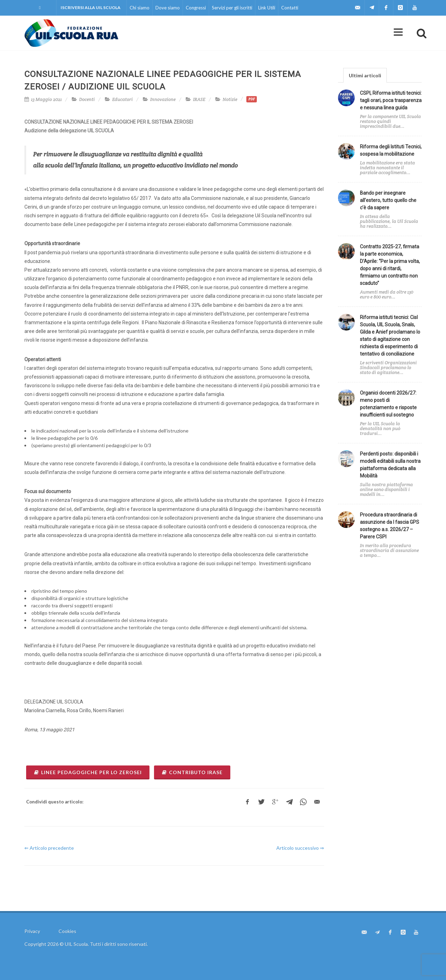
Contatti (290, 8)
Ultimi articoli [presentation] (365, 75)
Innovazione (163, 99)
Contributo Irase (192, 772)
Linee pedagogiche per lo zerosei (88, 772)
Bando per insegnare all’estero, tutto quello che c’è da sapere (388, 200)
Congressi (196, 8)
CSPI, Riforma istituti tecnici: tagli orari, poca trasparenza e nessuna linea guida (391, 100)
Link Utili (267, 8)
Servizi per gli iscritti (232, 8)
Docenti (87, 99)
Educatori (122, 99)
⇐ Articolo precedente (49, 848)
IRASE (199, 99)
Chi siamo (140, 8)
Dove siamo (168, 8)
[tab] (365, 75)
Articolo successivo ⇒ (300, 848)
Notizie (230, 99)
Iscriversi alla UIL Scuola (91, 7)
